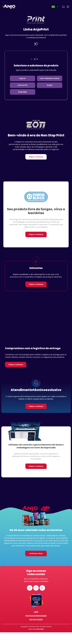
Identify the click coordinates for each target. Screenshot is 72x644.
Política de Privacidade (36, 616)
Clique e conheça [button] (36, 157)
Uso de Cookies (36, 619)
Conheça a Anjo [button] (36, 553)
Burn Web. (41, 629)
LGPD (36, 612)
